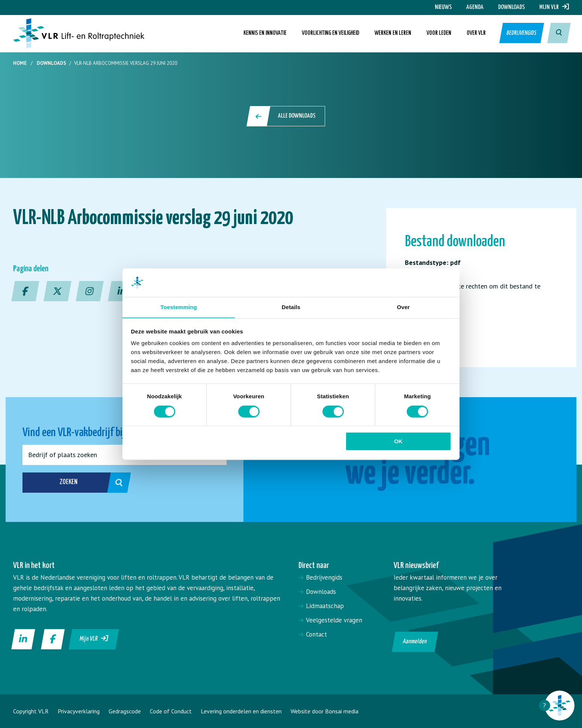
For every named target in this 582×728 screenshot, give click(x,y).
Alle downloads (286, 116)
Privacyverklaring (79, 711)
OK (398, 442)
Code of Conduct (171, 711)
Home (20, 63)
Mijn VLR (554, 7)
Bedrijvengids (521, 34)
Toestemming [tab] (179, 307)
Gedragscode (125, 711)
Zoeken (84, 483)
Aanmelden (415, 642)
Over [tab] (404, 307)
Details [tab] (291, 307)
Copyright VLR (31, 711)
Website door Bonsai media (325, 711)
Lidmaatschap (325, 606)
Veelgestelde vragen (334, 620)
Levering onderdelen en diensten (241, 711)
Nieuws (443, 7)
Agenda (475, 7)
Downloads (511, 7)
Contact (316, 634)
